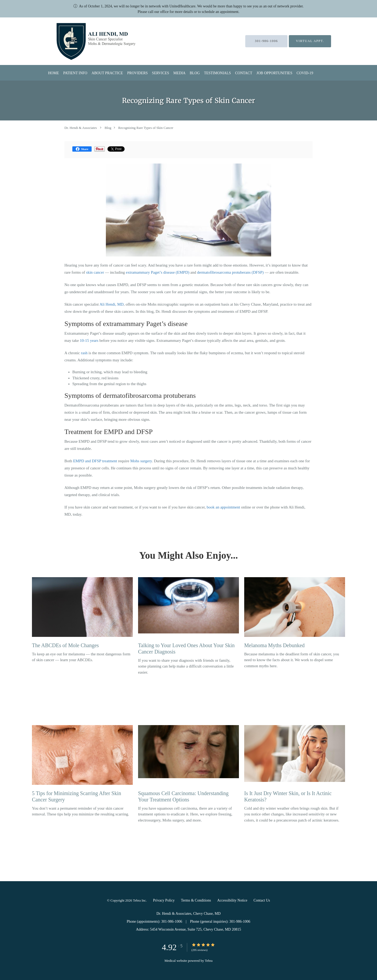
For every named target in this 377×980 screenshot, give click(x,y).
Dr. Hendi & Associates (81, 128)
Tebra (209, 961)
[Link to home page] (83, 41)
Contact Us (262, 900)
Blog (108, 128)
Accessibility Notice (232, 900)
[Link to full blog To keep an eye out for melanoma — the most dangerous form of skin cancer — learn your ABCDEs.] (82, 614)
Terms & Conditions (196, 900)
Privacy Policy (164, 900)
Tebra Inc (140, 900)
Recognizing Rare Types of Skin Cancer (146, 128)
